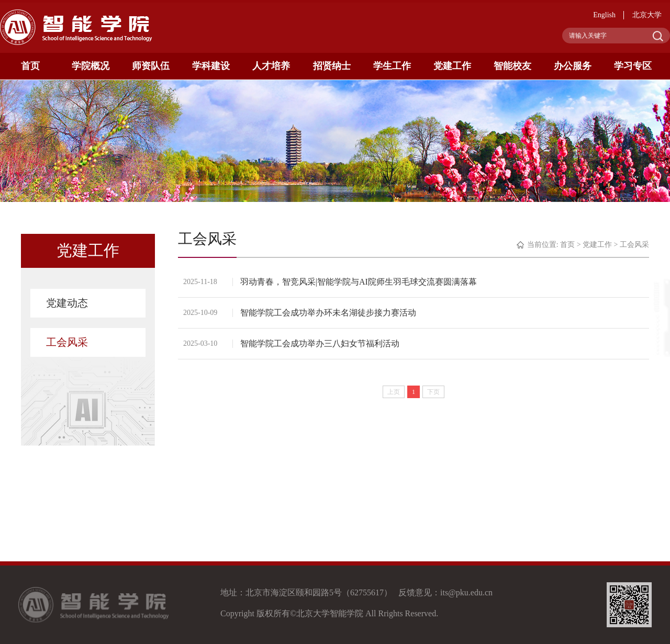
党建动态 (67, 303)
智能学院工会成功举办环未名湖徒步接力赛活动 (329, 313)
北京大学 (647, 15)
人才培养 (271, 66)
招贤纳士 (332, 66)
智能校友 (512, 66)
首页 (30, 66)
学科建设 (211, 66)
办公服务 (573, 66)
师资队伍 (151, 66)
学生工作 (392, 66)
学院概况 (91, 66)
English (604, 15)
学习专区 (633, 66)
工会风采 (67, 342)
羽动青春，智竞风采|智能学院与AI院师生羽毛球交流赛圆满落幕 (359, 282)
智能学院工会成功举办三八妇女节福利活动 (320, 343)
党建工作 (452, 66)
